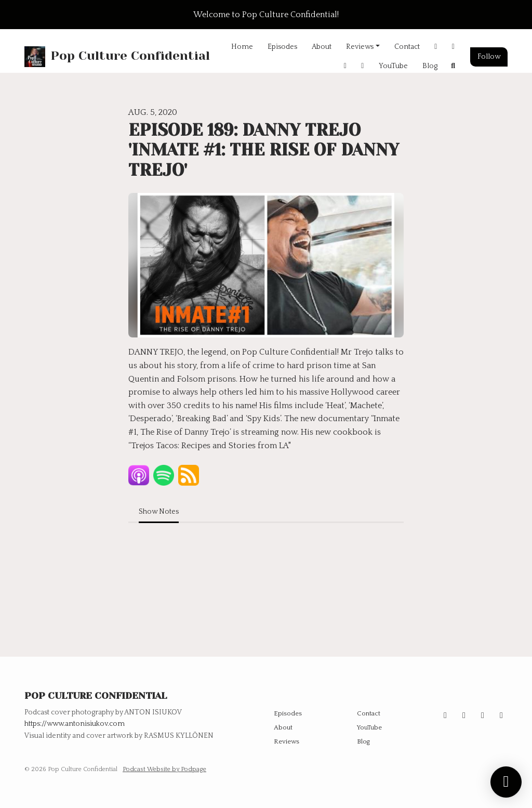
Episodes (282, 47)
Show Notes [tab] (159, 512)
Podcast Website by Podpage (164, 769)
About (322, 47)
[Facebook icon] (501, 715)
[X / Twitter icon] (464, 715)
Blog (430, 66)
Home (242, 47)
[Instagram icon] (445, 715)
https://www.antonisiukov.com (75, 724)
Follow (489, 57)
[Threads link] (363, 66)
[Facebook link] (345, 66)
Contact (407, 47)
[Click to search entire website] (454, 66)
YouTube (393, 66)
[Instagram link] (436, 47)
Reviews (360, 47)
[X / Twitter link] (454, 47)
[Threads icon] (483, 715)
